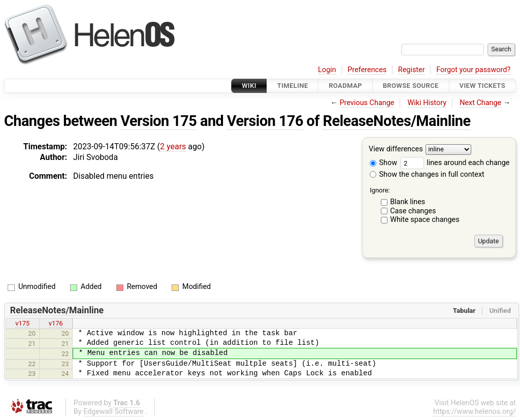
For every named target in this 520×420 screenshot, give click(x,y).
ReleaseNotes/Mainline (397, 121)
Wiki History (427, 103)
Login (327, 70)
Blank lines (408, 202)
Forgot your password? (473, 70)
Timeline (293, 86)
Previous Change (367, 103)
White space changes (425, 220)
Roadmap (345, 86)
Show (383, 163)
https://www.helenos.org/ (475, 412)
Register (412, 70)
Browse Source (411, 86)
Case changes (413, 211)
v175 (22, 323)
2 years (173, 147)
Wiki (249, 86)
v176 (56, 323)
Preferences (367, 70)
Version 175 (158, 121)
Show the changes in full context (427, 174)
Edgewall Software (113, 412)
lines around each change (455, 163)
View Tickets (482, 86)
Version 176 (265, 121)
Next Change (480, 103)
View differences (396, 150)
